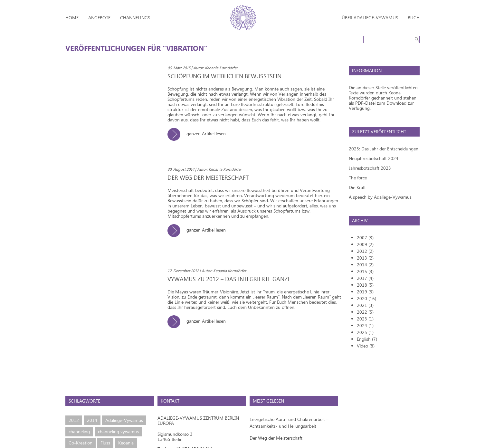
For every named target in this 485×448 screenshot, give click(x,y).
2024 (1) (365, 325)
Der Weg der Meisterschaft (276, 438)
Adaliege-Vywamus (124, 420)
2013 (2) (365, 258)
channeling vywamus (118, 431)
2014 (92, 420)
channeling (79, 431)
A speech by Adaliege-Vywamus (380, 197)
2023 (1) (365, 319)
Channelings (135, 18)
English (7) (367, 339)
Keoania (126, 443)
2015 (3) (365, 271)
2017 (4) (365, 278)
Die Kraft (357, 187)
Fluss (105, 443)
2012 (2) (365, 251)
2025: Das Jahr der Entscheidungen (384, 149)
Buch (414, 18)
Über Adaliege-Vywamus (370, 18)
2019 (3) (365, 292)
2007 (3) (365, 238)
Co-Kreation (81, 443)
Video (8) (366, 346)
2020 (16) (366, 298)
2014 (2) (365, 265)
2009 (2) (365, 244)
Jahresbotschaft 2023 (370, 168)
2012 (74, 420)
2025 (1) (365, 332)
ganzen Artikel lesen (199, 133)
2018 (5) (365, 285)
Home (72, 18)
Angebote (99, 18)
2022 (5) (365, 312)
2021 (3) (365, 305)
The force (358, 178)
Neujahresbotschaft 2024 (374, 158)
